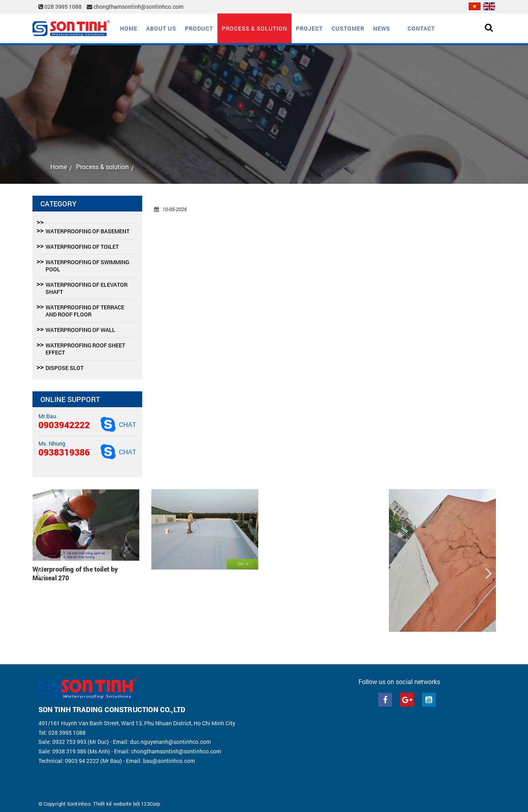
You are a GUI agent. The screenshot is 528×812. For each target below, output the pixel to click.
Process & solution (254, 28)
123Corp (151, 804)
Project (309, 28)
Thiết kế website (112, 804)
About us (161, 28)
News (382, 28)
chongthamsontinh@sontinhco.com (135, 7)
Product (199, 28)
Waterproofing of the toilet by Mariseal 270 (75, 573)
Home (129, 28)
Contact (421, 28)
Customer (348, 28)
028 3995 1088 (61, 7)
